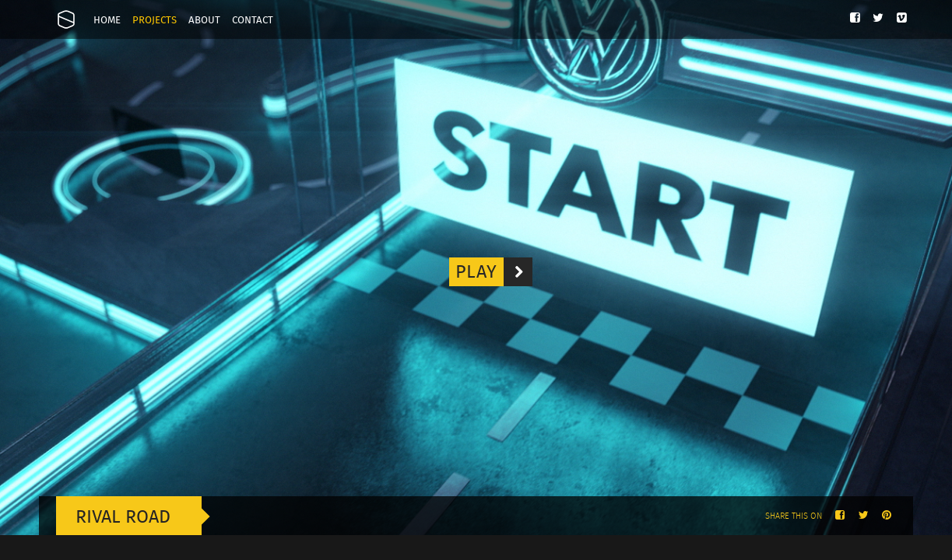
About (204, 21)
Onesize (66, 19)
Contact (253, 21)
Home (107, 21)
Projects (155, 21)
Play (494, 272)
